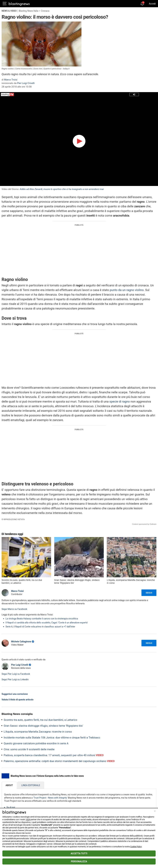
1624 (28, 820)
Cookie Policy (136, 847)
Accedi (152, 4)
